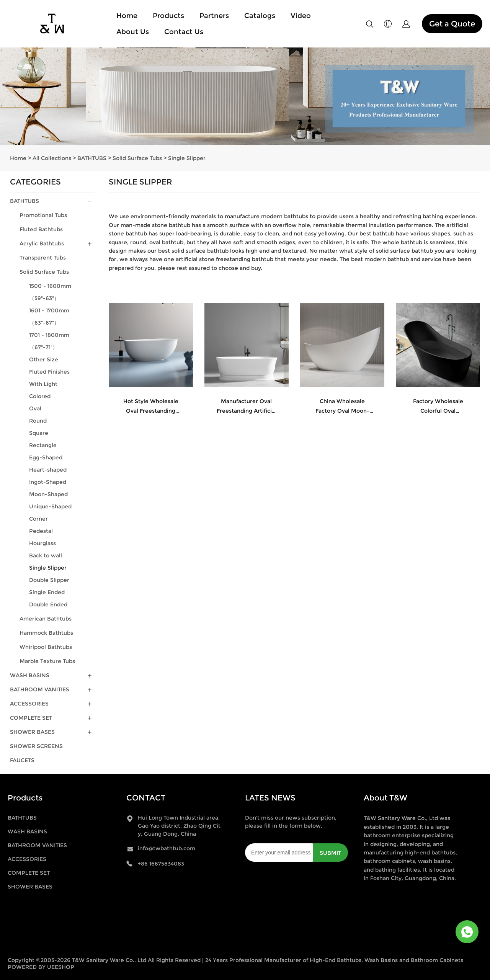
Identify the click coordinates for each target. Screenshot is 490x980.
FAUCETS (22, 760)
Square (39, 433)
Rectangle (43, 445)
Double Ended (48, 604)
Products (168, 16)
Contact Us (184, 32)
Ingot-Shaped (48, 482)
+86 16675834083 (161, 864)
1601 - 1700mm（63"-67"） (49, 317)
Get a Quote (452, 24)
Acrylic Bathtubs (42, 243)
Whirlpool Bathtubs (46, 647)
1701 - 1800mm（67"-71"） (49, 341)
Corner (38, 519)
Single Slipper (187, 158)
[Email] (279, 853)
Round (38, 421)
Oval (35, 408)
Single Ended (47, 592)
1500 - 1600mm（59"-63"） (50, 292)
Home (127, 16)
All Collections (52, 158)
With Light (43, 384)
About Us (133, 32)
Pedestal (41, 531)
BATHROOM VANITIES (40, 689)
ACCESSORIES (29, 704)
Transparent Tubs (43, 258)
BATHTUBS (92, 158)
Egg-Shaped (46, 457)
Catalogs (260, 16)
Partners (214, 16)
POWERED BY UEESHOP (41, 967)
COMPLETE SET (31, 718)
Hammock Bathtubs (46, 633)
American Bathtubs (46, 619)
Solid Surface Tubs (137, 158)
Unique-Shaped (50, 506)
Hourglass (42, 543)
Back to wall (46, 555)
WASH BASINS (30, 675)
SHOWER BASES (32, 732)
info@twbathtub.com (167, 848)
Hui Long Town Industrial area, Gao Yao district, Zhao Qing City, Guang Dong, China (179, 826)
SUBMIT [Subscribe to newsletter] (330, 853)
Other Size (44, 359)
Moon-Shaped (48, 494)
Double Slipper (49, 580)
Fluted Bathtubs (41, 229)
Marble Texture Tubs (47, 661)
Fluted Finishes (49, 372)
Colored (40, 396)
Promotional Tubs (43, 215)
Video (301, 16)
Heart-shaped (48, 470)
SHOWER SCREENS (36, 746)
